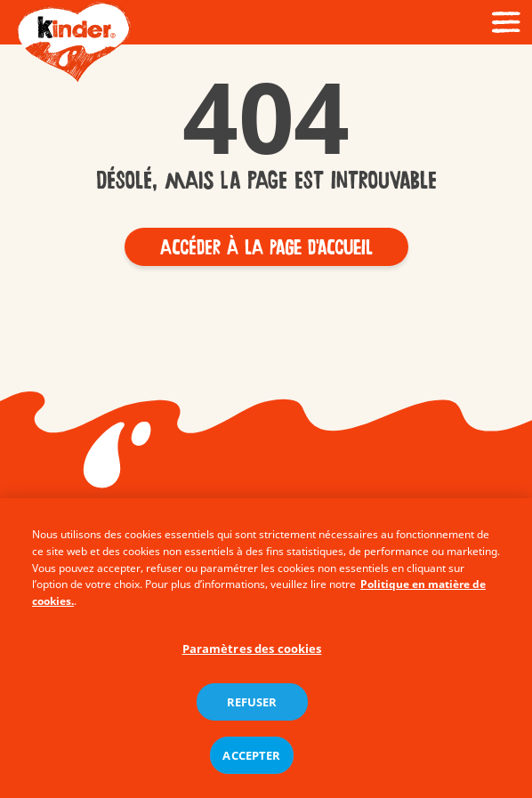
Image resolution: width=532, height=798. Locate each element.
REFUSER (252, 707)
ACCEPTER (251, 761)
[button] (266, 247)
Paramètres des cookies (252, 655)
